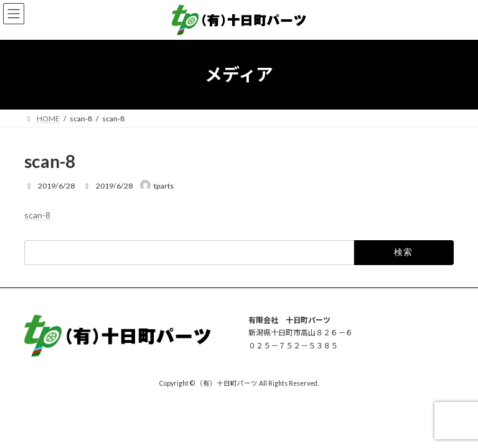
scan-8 (37, 215)
